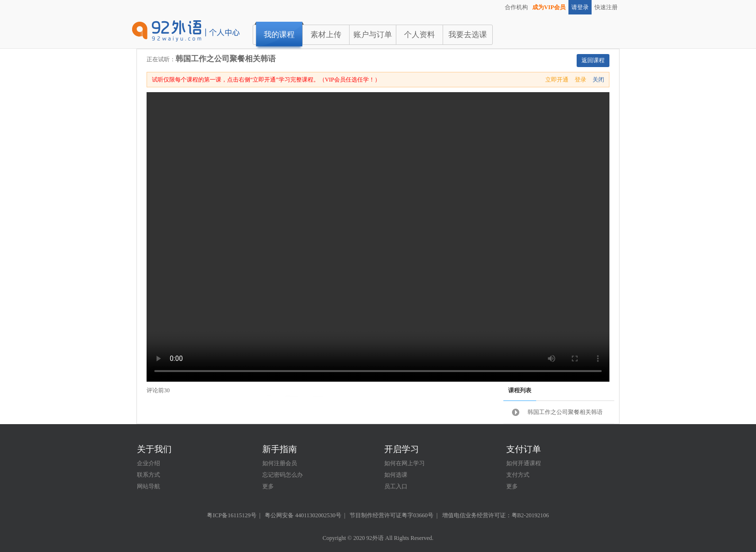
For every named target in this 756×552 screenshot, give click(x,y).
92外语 (375, 538)
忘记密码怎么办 (283, 475)
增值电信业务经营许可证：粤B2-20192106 (496, 515)
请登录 (580, 7)
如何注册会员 (280, 463)
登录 (580, 80)
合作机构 (516, 7)
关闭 (598, 80)
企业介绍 (148, 463)
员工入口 (396, 486)
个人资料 (419, 34)
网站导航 (148, 486)
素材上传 (326, 34)
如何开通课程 (524, 463)
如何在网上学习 (405, 463)
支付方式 (518, 475)
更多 (268, 486)
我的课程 (279, 34)
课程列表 (520, 390)
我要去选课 (468, 34)
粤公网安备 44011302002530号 (303, 515)
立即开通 (557, 80)
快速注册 (606, 7)
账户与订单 (373, 34)
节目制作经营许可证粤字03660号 (391, 515)
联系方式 (148, 475)
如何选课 (396, 475)
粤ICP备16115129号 (231, 515)
